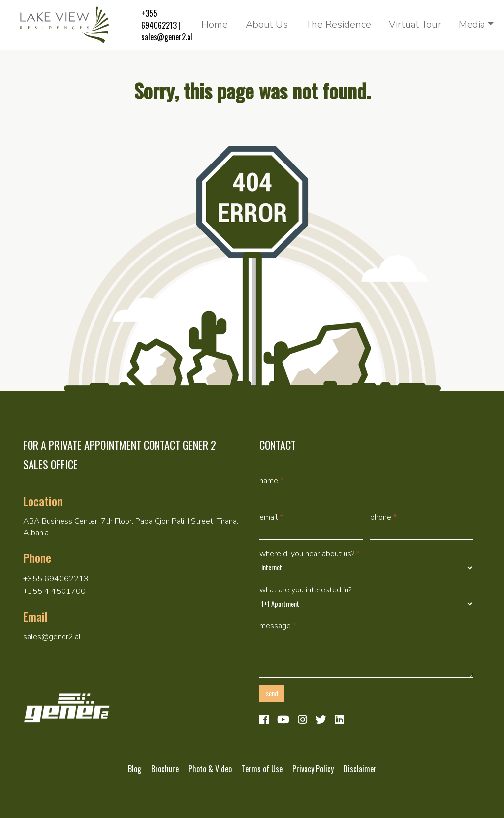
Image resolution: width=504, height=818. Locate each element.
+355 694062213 (159, 19)
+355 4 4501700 (54, 591)
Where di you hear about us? (310, 554)
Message (278, 626)
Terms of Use (262, 769)
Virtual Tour (415, 24)
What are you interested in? (305, 590)
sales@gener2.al (167, 37)
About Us (267, 24)
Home (215, 24)
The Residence (338, 24)
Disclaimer (360, 769)
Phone (383, 517)
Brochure (165, 769)
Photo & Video (210, 769)
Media (472, 24)
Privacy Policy (313, 769)
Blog (135, 769)
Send (272, 693)
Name (271, 481)
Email (271, 517)
